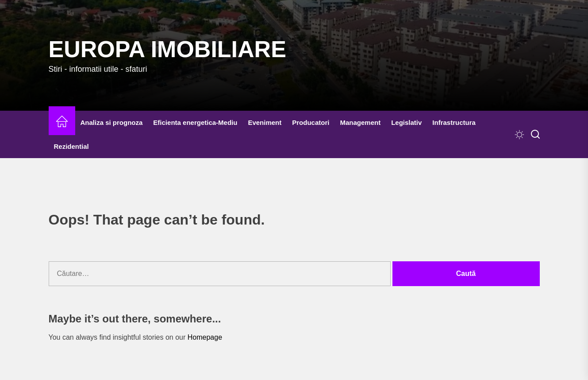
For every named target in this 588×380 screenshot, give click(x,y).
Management (360, 122)
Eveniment (265, 122)
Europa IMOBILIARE (167, 49)
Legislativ (406, 122)
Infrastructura (454, 122)
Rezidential (71, 146)
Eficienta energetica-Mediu (195, 122)
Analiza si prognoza (112, 122)
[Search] (535, 135)
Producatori (311, 122)
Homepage (205, 337)
